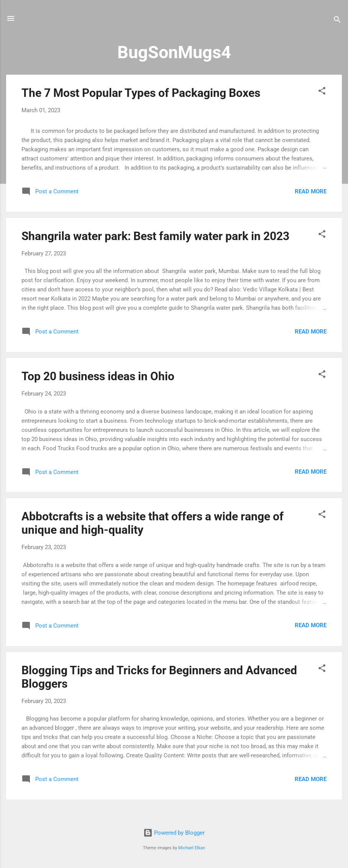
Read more (311, 191)
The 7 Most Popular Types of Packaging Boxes (141, 93)
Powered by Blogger (174, 833)
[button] (322, 92)
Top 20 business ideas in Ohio (98, 376)
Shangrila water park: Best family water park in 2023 (155, 236)
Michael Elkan (192, 848)
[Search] (337, 21)
